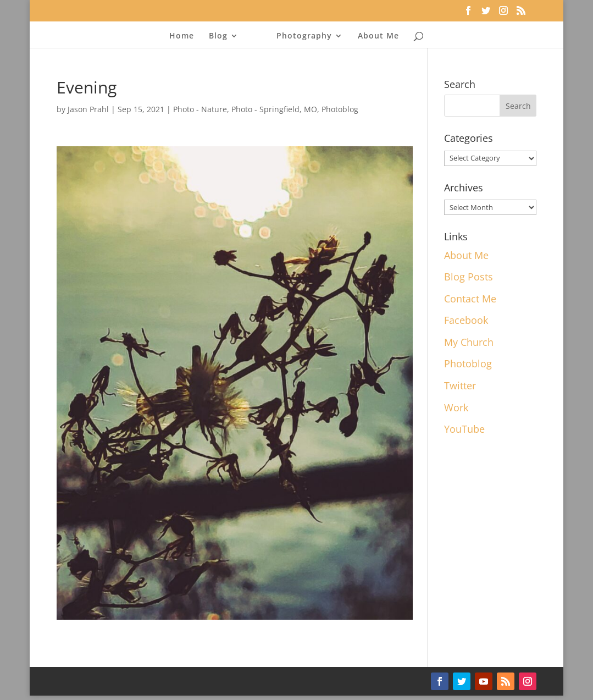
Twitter (460, 385)
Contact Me (470, 299)
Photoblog (340, 109)
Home (182, 36)
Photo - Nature (200, 109)
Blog (218, 36)
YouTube (464, 429)
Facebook (466, 320)
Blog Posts (469, 277)
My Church (469, 342)
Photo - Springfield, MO (274, 109)
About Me (378, 36)
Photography (304, 36)
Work (456, 407)
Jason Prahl (88, 109)
